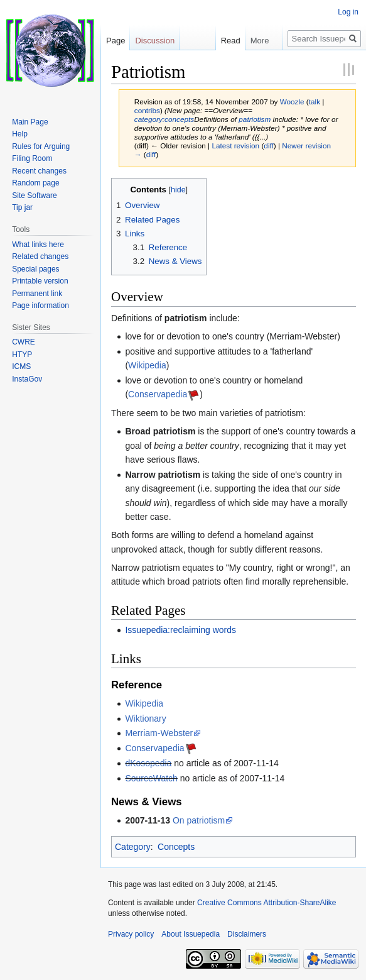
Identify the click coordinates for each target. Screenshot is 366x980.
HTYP (22, 355)
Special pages (35, 269)
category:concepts (164, 119)
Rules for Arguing (41, 146)
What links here (38, 245)
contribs (147, 110)
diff (268, 146)
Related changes (40, 256)
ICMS (21, 366)
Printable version (40, 281)
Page (116, 41)
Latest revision (235, 146)
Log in (348, 12)
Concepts (176, 847)
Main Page (30, 122)
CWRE (24, 342)
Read (224, 41)
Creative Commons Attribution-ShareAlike (266, 903)
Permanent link (37, 294)
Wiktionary (145, 718)
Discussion (155, 41)
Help (20, 134)
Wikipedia (147, 365)
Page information (40, 306)
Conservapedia (158, 394)
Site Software (34, 195)
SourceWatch (151, 778)
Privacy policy (131, 934)
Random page (35, 183)
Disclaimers (247, 934)
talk (315, 102)
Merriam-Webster (159, 733)
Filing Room (32, 158)
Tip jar (22, 207)
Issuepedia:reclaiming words (180, 630)
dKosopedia (148, 763)
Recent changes (39, 171)
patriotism (255, 119)
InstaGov (27, 379)
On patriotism (199, 820)
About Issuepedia (191, 934)
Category (133, 847)
